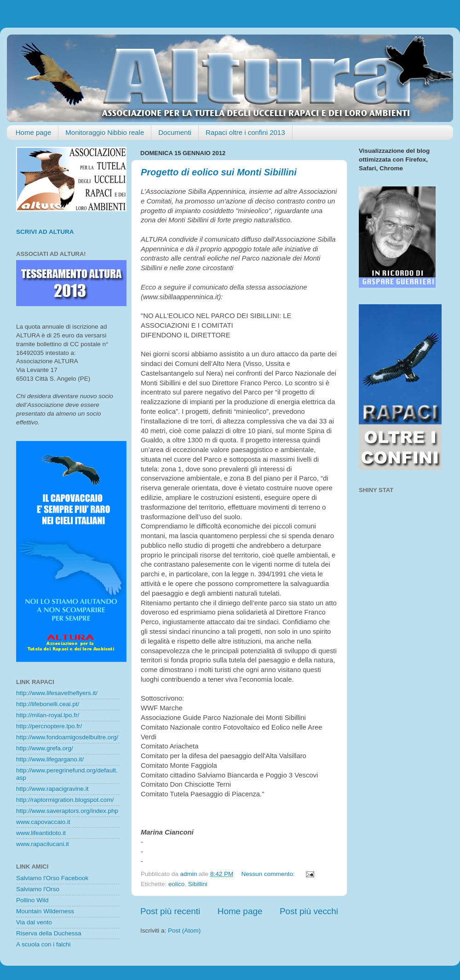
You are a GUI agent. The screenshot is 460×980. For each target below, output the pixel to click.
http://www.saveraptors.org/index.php (67, 811)
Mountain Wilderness (45, 911)
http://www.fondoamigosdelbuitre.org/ (67, 737)
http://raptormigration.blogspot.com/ (65, 800)
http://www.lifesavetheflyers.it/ (57, 693)
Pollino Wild (32, 900)
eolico (176, 884)
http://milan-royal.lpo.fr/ (48, 715)
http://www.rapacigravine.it (52, 789)
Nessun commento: (269, 874)
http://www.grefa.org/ (45, 748)
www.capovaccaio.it (43, 822)
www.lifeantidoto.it (41, 833)
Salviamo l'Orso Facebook (52, 878)
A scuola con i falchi (43, 944)
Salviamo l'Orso (38, 889)
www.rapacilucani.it (43, 844)
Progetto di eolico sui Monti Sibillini (219, 172)
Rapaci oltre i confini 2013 (245, 132)
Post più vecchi (309, 911)
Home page (34, 132)
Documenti (175, 132)
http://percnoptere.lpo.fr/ (49, 726)
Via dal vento (34, 922)
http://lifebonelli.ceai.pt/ (48, 704)
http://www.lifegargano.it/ (50, 759)
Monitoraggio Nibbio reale (105, 132)
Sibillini (198, 884)
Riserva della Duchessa (49, 933)
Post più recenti (170, 911)
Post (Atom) (184, 931)
